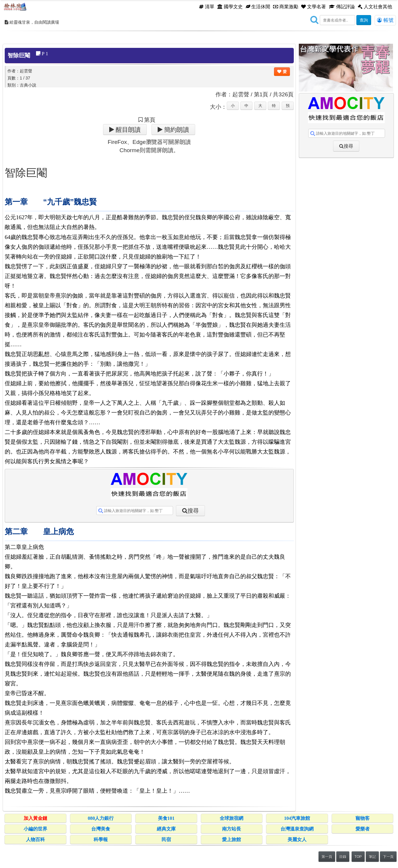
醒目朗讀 (127, 130)
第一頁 (327, 857)
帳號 (385, 20)
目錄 (343, 857)
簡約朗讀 (176, 130)
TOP (358, 857)
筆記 (372, 857)
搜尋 (193, 511)
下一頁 (388, 857)
